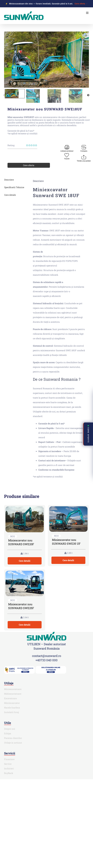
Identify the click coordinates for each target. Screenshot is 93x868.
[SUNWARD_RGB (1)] (47, 633)
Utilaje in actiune (13, 743)
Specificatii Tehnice (14, 187)
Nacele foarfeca (12, 708)
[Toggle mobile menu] (87, 13)
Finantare (9, 759)
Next (88, 95)
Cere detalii (10, 195)
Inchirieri (9, 768)
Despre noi (10, 729)
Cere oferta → (81, 4)
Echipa (8, 733)
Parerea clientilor (13, 738)
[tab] (15, 180)
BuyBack (9, 773)
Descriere (9, 180)
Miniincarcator (12, 703)
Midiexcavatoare (13, 694)
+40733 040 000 (46, 660)
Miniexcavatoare (13, 689)
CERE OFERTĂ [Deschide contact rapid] (88, 434)
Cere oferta (29, 165)
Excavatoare (10, 698)
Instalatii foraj (11, 712)
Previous (4, 95)
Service (8, 764)
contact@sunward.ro (47, 656)
